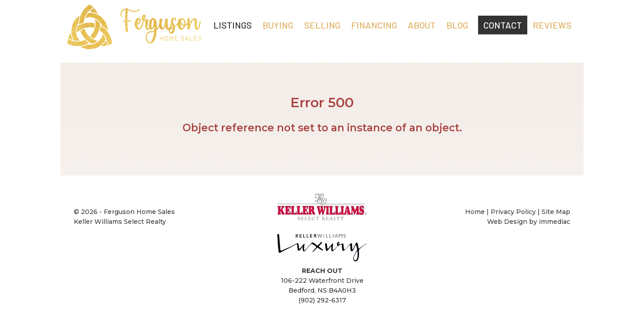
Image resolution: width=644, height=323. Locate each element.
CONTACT (503, 25)
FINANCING (374, 25)
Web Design (507, 222)
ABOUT (422, 25)
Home (476, 212)
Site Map (556, 212)
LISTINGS (233, 25)
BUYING (278, 25)
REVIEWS (552, 25)
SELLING (322, 25)
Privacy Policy (513, 212)
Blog (457, 25)
